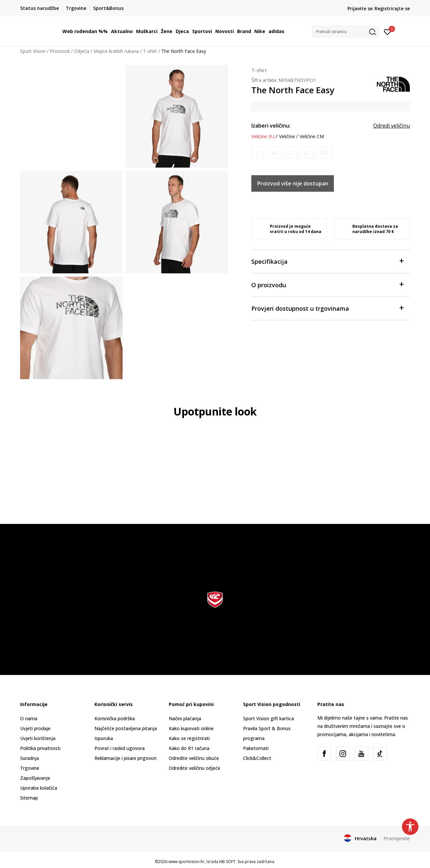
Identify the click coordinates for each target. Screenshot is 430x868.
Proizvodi (60, 51)
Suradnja (30, 758)
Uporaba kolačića (39, 788)
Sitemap (29, 798)
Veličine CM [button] (312, 137)
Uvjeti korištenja (38, 738)
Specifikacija (327, 261)
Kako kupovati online (191, 728)
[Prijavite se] (388, 31)
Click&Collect (257, 758)
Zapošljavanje (35, 778)
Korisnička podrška (115, 718)
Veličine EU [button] (263, 137)
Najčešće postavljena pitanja (126, 728)
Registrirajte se (392, 8)
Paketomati (256, 748)
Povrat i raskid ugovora (120, 748)
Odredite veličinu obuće (194, 758)
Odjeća (82, 51)
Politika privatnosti (40, 748)
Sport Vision (33, 51)
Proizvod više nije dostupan (293, 183)
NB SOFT (227, 862)
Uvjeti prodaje (35, 728)
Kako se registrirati (189, 738)
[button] (345, 32)
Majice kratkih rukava (116, 51)
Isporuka (104, 738)
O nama (29, 718)
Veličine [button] (287, 137)
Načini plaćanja (185, 718)
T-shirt (150, 51)
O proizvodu (327, 284)
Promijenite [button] (397, 838)
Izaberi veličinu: (271, 126)
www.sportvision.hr (186, 862)
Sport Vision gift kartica (269, 718)
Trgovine (30, 768)
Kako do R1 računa (189, 748)
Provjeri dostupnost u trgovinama (327, 308)
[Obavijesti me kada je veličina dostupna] (258, 153)
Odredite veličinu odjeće (195, 768)
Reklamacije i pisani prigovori (125, 758)
